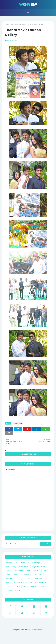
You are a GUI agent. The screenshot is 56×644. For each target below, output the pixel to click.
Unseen (9, 590)
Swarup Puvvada (37, 630)
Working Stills (37, 575)
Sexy (44, 571)
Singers (34, 587)
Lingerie (9, 587)
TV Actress (25, 575)
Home (7, 25)
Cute (8, 575)
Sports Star (18, 583)
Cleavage (36, 563)
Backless (29, 583)
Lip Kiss (18, 587)
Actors (29, 579)
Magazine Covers (38, 567)
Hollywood (39, 579)
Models (16, 575)
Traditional (19, 571)
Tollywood (44, 587)
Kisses (8, 583)
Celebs (9, 571)
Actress (9, 563)
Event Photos (15, 25)
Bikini (28, 571)
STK (8, 40)
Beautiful (36, 571)
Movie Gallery (11, 567)
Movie (26, 587)
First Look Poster (41, 583)
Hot (16, 563)
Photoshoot (25, 563)
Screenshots (11, 579)
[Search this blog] (22, 544)
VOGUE (17, 590)
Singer (21, 579)
